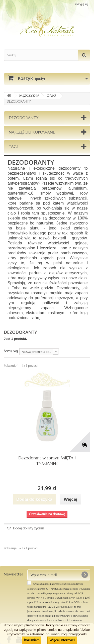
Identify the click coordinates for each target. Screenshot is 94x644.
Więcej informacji (62, 640)
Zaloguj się (81, 4)
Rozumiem (32, 640)
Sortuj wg (11, 351)
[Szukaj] (84, 55)
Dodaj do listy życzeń (28, 528)
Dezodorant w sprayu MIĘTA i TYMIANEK (47, 461)
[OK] (84, 575)
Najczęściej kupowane (32, 132)
